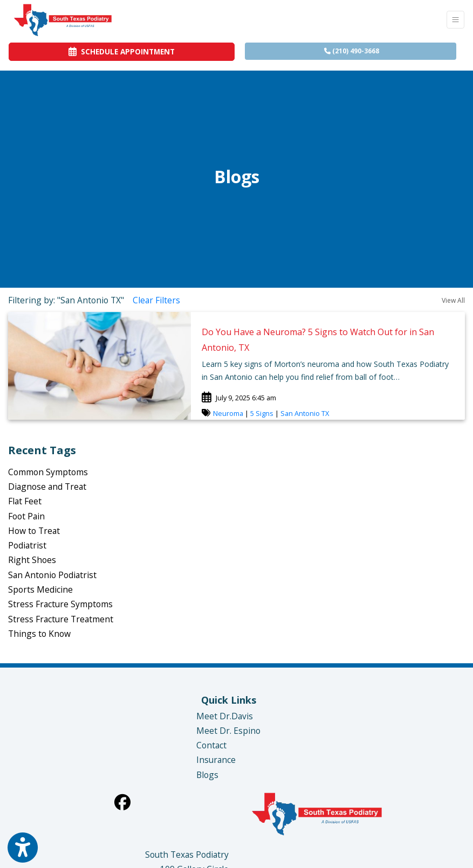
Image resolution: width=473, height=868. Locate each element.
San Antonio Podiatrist (52, 575)
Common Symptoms (48, 472)
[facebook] (122, 802)
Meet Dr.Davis (225, 716)
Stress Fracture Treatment (61, 619)
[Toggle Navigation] (455, 20)
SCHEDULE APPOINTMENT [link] (122, 51)
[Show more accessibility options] (23, 848)
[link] (328, 338)
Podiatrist (27, 545)
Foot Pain (26, 516)
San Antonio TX (305, 413)
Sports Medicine (40, 589)
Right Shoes (32, 560)
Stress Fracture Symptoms (60, 604)
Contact (211, 745)
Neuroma (228, 413)
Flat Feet (25, 501)
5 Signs (262, 413)
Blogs (207, 775)
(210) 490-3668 (352, 51)
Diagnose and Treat (47, 487)
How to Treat (34, 531)
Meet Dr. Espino (228, 731)
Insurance (216, 760)
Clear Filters (156, 300)
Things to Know (39, 634)
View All (453, 300)
